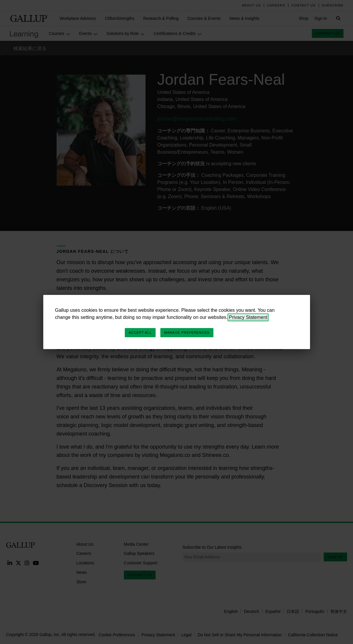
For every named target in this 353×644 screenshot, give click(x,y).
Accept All (140, 333)
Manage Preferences (187, 333)
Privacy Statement (248, 317)
